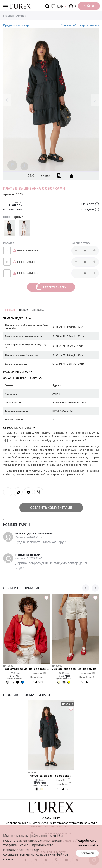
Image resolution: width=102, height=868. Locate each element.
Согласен (87, 853)
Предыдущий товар (16, 25)
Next (95, 100)
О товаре (10, 310)
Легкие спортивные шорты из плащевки (76, 669)
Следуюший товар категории (80, 25)
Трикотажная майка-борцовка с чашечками (27, 669)
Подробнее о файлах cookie (87, 843)
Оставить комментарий (51, 508)
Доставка (38, 310)
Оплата (24, 310)
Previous (7, 100)
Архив (20, 16)
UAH (60, 6)
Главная (9, 16)
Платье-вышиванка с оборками (51, 775)
